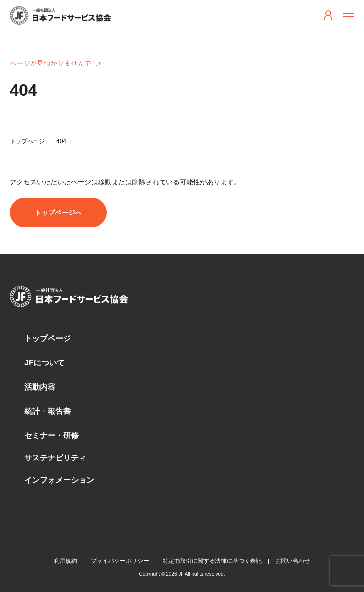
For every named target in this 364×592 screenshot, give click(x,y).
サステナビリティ (55, 458)
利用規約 (66, 561)
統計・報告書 (48, 411)
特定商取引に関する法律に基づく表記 (212, 561)
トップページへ (58, 213)
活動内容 (40, 387)
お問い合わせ (293, 561)
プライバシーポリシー (120, 561)
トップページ (48, 338)
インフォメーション (59, 480)
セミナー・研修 (51, 436)
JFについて (44, 363)
